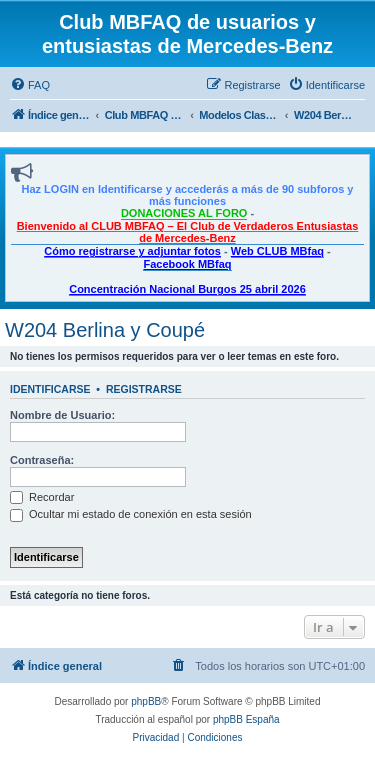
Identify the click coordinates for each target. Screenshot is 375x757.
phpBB (146, 701)
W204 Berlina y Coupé (105, 330)
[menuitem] (30, 85)
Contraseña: (42, 460)
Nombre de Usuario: (62, 415)
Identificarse (50, 389)
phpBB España (246, 719)
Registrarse (144, 389)
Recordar (42, 497)
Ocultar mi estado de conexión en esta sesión (131, 514)
